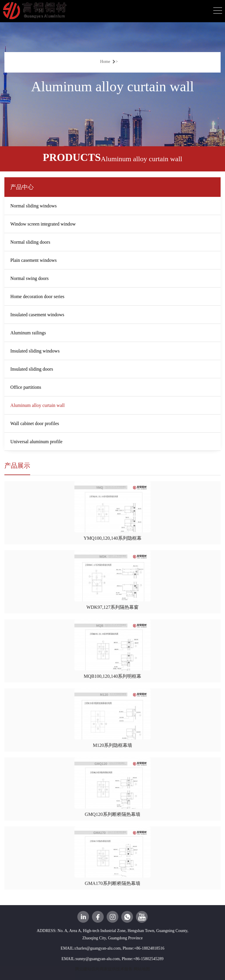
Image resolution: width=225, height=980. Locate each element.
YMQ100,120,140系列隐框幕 (112, 538)
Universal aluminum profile (36, 442)
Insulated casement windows (37, 315)
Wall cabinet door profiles (35, 423)
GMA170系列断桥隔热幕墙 (112, 883)
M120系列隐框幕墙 (112, 745)
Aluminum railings (28, 333)
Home (108, 62)
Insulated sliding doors (32, 369)
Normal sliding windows (33, 206)
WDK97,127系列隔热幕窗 (112, 607)
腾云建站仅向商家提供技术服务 (104, 969)
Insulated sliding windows (35, 351)
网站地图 (142, 969)
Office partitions (26, 387)
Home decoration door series (37, 296)
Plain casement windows (33, 260)
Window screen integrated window (43, 224)
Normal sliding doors (30, 242)
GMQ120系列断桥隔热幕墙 (112, 814)
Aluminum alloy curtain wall (37, 405)
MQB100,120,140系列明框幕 (112, 676)
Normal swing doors (29, 278)
